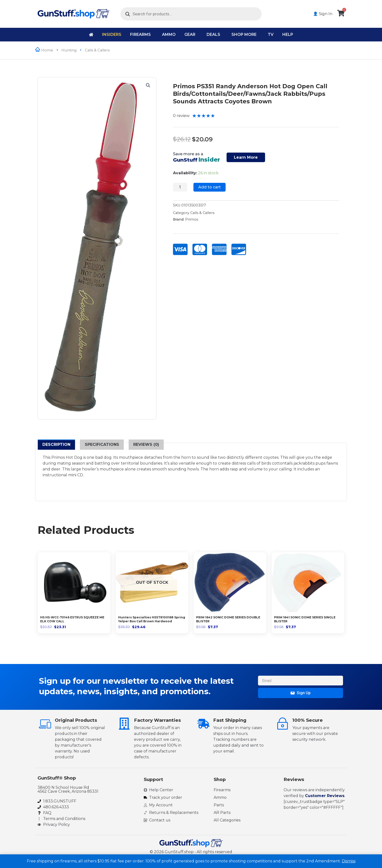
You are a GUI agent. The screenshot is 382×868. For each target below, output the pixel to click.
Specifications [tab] (102, 444)
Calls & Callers (202, 213)
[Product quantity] (180, 187)
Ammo (169, 34)
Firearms (140, 34)
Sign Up (301, 693)
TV (271, 34)
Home (47, 50)
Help (288, 34)
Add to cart (210, 187)
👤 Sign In (323, 14)
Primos (192, 219)
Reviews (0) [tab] (146, 444)
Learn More (246, 157)
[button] (148, 85)
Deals (213, 34)
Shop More (244, 34)
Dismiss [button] (349, 861)
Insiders (112, 34)
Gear (190, 34)
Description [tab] (56, 444)
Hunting (69, 50)
